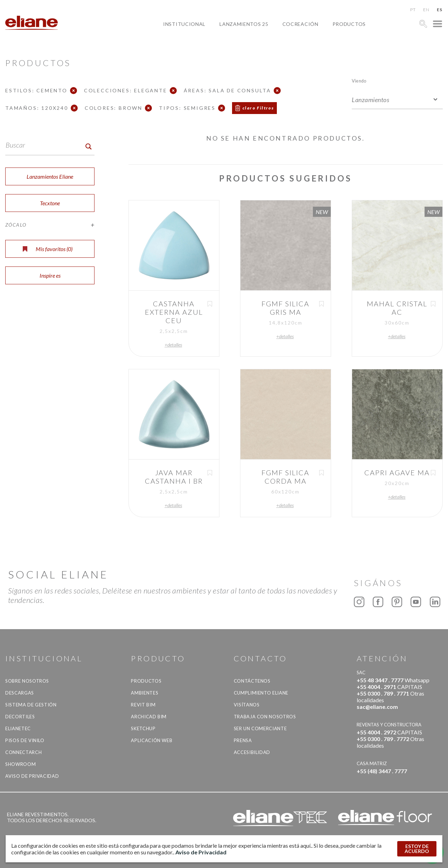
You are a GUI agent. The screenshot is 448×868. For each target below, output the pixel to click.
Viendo (359, 81)
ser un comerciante (260, 728)
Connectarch (23, 752)
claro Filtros (258, 108)
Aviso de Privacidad (32, 776)
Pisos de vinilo (25, 740)
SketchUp (143, 728)
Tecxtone (50, 203)
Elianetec (18, 728)
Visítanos (247, 705)
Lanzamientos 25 (244, 24)
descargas (20, 693)
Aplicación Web (152, 740)
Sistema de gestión (31, 705)
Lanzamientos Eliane (50, 176)
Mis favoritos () (48, 249)
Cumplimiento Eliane (261, 693)
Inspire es (50, 275)
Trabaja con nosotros (265, 717)
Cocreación (300, 24)
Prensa (243, 740)
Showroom (20, 764)
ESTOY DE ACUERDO (417, 849)
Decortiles (20, 717)
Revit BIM (143, 705)
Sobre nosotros (27, 681)
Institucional (184, 24)
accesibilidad (252, 752)
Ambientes (145, 693)
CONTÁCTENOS (252, 681)
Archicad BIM (149, 717)
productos (349, 24)
